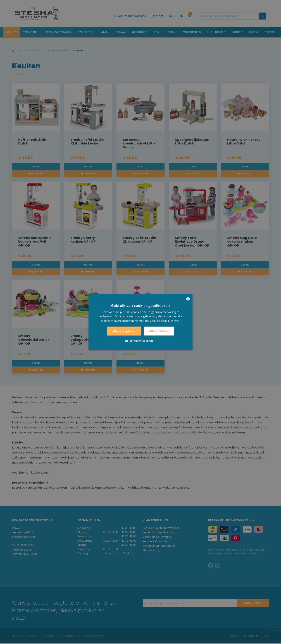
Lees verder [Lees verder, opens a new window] (174, 321)
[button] (140, 341)
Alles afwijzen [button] (159, 331)
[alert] (140, 322)
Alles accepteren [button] (124, 331)
